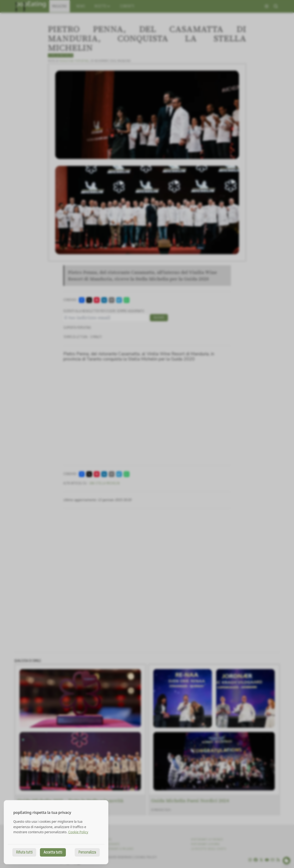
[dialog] (56, 832)
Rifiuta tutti (24, 852)
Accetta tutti (53, 852)
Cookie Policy (78, 832)
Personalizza (87, 852)
